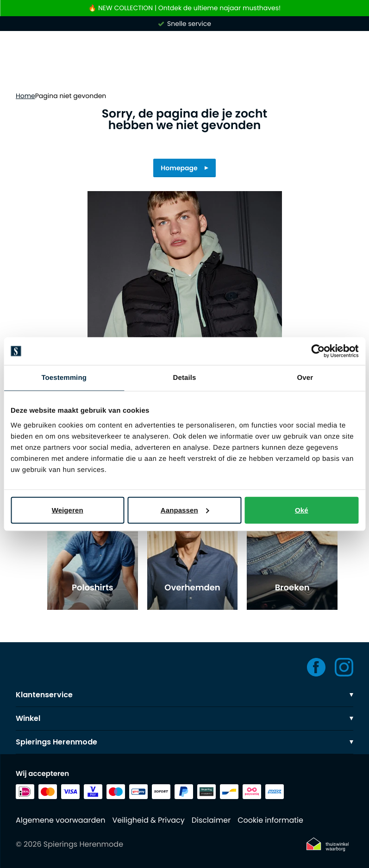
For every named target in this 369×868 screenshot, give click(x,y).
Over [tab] (305, 378)
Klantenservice (184, 695)
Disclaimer (211, 820)
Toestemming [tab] (64, 378)
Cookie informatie (270, 820)
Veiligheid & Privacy (148, 820)
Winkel (184, 718)
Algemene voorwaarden (60, 820)
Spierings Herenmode (184, 742)
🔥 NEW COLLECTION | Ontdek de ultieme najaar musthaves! (184, 8)
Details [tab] (185, 378)
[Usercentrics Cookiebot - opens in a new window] (318, 351)
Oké (302, 510)
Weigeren (68, 510)
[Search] (184, 73)
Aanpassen (185, 510)
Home (25, 96)
